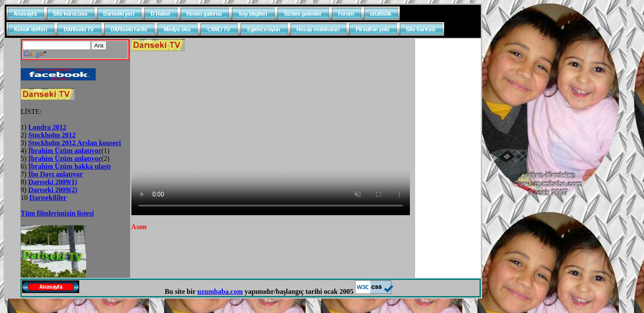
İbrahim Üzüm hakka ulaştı (70, 166)
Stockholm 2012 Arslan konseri (75, 143)
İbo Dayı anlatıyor (55, 174)
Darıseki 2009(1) (53, 182)
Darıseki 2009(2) (53, 190)
